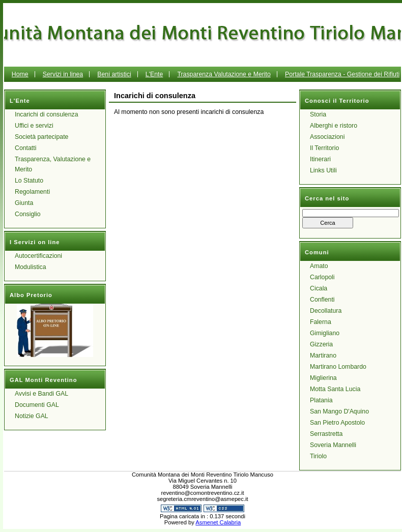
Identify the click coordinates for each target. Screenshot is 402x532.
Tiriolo (318, 456)
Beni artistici (114, 74)
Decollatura (326, 311)
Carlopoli (322, 277)
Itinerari (320, 159)
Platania (321, 400)
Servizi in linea (63, 74)
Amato (319, 266)
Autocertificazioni (38, 256)
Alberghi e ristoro (334, 126)
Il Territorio (324, 148)
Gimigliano (325, 333)
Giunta (24, 203)
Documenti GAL (37, 405)
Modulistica (31, 267)
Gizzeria (321, 344)
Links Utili (323, 170)
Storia (318, 114)
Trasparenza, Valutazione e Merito (53, 164)
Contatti (25, 148)
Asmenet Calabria (218, 522)
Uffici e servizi (34, 126)
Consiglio (28, 214)
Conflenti (322, 300)
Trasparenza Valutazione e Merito (224, 74)
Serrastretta (326, 434)
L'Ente (154, 74)
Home (20, 74)
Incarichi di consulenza (47, 114)
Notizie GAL (32, 416)
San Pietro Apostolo (337, 423)
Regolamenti (32, 192)
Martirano (323, 356)
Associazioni (327, 137)
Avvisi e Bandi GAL (41, 394)
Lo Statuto (29, 181)
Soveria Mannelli (333, 445)
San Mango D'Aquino (339, 411)
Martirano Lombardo (338, 367)
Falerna (321, 322)
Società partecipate (41, 137)
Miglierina (323, 378)
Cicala (319, 288)
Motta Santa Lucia (335, 389)
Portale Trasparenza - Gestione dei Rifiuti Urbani (295, 82)
